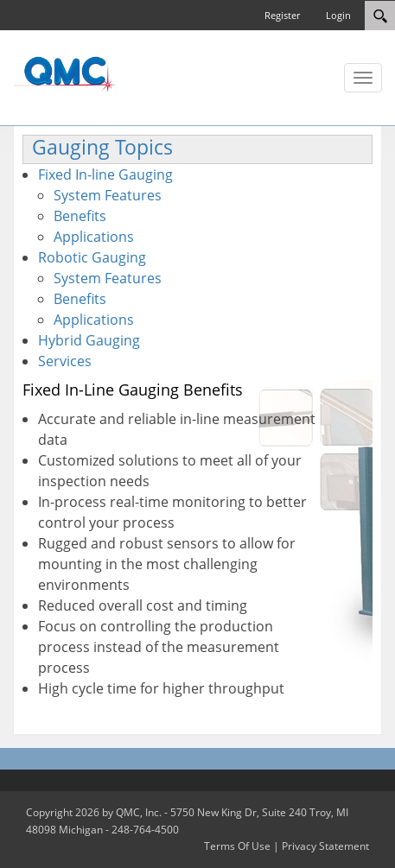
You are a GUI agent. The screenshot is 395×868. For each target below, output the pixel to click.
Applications (94, 237)
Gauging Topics (102, 147)
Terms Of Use (237, 846)
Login (338, 15)
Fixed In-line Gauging (105, 174)
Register (282, 15)
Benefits (80, 216)
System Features (108, 195)
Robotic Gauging (92, 257)
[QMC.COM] (65, 73)
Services (65, 361)
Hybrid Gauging (89, 340)
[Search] (380, 16)
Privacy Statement (325, 846)
